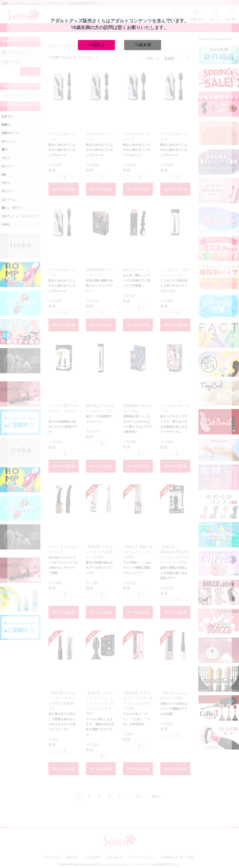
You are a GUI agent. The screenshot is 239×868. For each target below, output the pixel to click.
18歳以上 (96, 45)
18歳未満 (143, 45)
